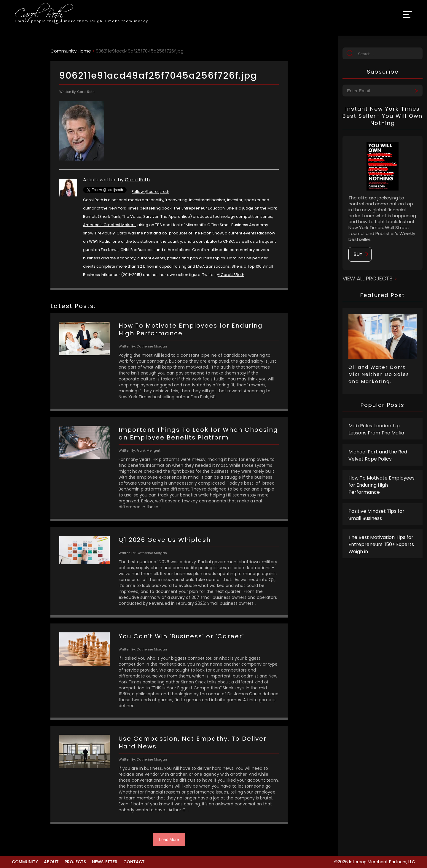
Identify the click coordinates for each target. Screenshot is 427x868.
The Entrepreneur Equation (199, 208)
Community (25, 862)
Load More (169, 840)
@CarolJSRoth (231, 275)
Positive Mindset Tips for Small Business (376, 515)
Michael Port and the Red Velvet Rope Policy (378, 455)
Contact (134, 862)
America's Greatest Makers (109, 225)
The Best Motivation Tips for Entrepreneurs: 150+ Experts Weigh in (381, 544)
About (51, 862)
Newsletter (105, 862)
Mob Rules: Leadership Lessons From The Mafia (376, 429)
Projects (75, 862)
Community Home (71, 51)
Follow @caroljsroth (150, 192)
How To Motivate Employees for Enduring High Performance (381, 485)
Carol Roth (137, 180)
